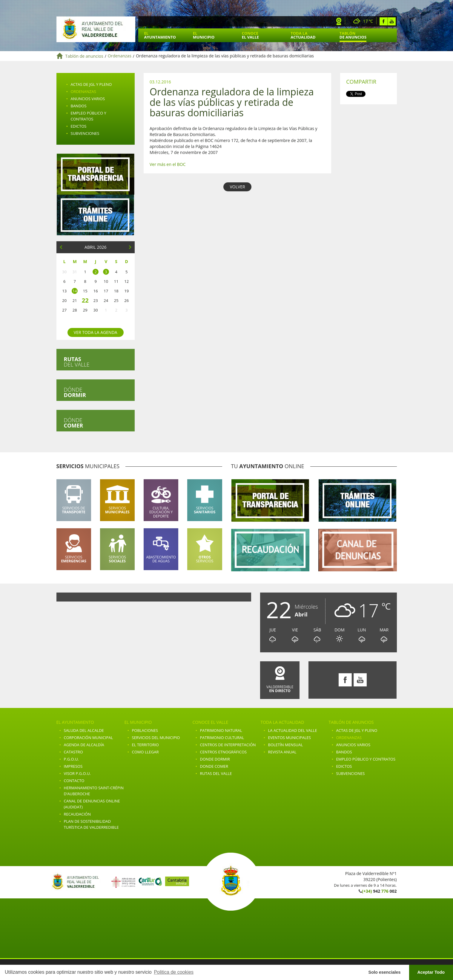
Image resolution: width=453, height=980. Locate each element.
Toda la (303, 35)
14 (75, 291)
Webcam (339, 21)
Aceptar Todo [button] (431, 972)
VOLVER (237, 187)
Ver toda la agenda (96, 332)
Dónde (75, 392)
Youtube (392, 21)
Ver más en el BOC (168, 164)
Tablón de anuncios (84, 56)
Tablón (353, 35)
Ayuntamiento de (96, 29)
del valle (77, 362)
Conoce (250, 35)
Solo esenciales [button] (385, 972)
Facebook (384, 21)
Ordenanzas (120, 56)
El (160, 35)
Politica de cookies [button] (174, 972)
